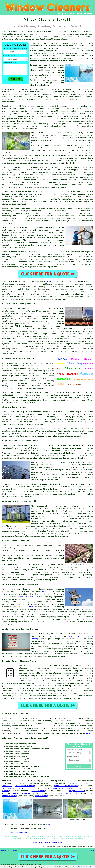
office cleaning (10, 796)
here (88, 733)
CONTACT (79, 14)
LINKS (66, 14)
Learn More (82, 867)
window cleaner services (36, 731)
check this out (26, 597)
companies (7, 124)
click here (28, 607)
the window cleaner (14, 259)
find (10, 718)
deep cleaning (42, 796)
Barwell (51, 282)
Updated (14, 850)
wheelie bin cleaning (64, 788)
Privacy (91, 850)
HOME (60, 14)
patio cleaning (39, 791)
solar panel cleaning (25, 786)
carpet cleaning (77, 791)
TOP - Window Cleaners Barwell (17, 833)
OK (90, 867)
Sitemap (4, 850)
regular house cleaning (67, 793)
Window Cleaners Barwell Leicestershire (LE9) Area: (28, 32)
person (10, 119)
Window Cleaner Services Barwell (25, 739)
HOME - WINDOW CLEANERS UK (47, 842)
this (44, 592)
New (9, 850)
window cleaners (47, 208)
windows (65, 32)
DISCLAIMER (88, 14)
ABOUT (72, 14)
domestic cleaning (22, 793)
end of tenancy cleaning (20, 788)
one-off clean (68, 262)
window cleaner (61, 39)
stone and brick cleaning (67, 786)
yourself (63, 37)
